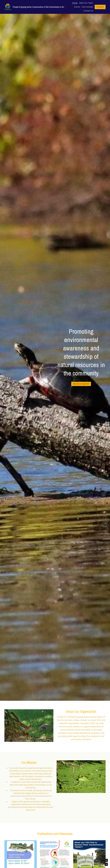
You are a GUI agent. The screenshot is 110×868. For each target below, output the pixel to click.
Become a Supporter (81, 384)
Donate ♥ (100, 7)
